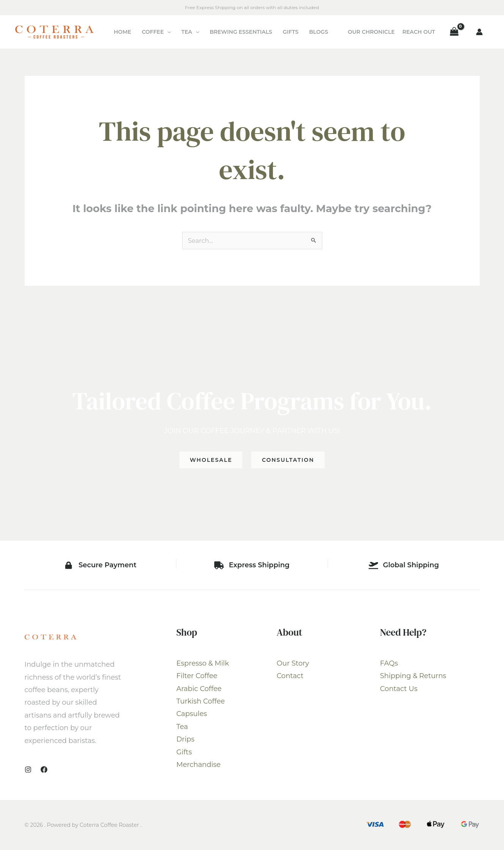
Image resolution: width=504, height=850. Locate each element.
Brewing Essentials (241, 32)
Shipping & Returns (413, 677)
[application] (167, 32)
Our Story (293, 664)
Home (122, 32)
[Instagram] (28, 770)
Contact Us (399, 689)
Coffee (156, 32)
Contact (290, 677)
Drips (185, 740)
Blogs (319, 32)
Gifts (291, 32)
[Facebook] (44, 770)
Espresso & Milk (203, 664)
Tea (190, 32)
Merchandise (199, 765)
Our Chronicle (371, 32)
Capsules (192, 715)
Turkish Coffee (201, 702)
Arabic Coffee (199, 689)
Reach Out (419, 32)
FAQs (389, 664)
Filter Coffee (197, 677)
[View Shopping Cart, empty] (454, 32)
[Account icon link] (479, 32)
